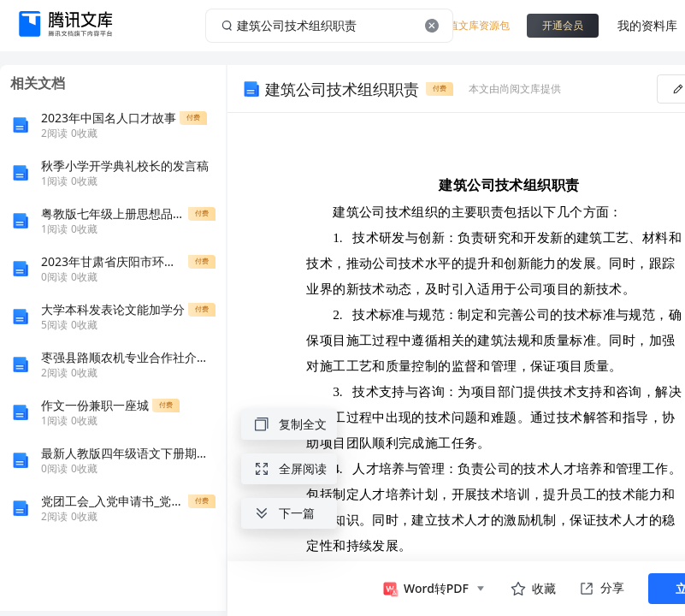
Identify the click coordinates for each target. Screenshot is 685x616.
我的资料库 (647, 25)
